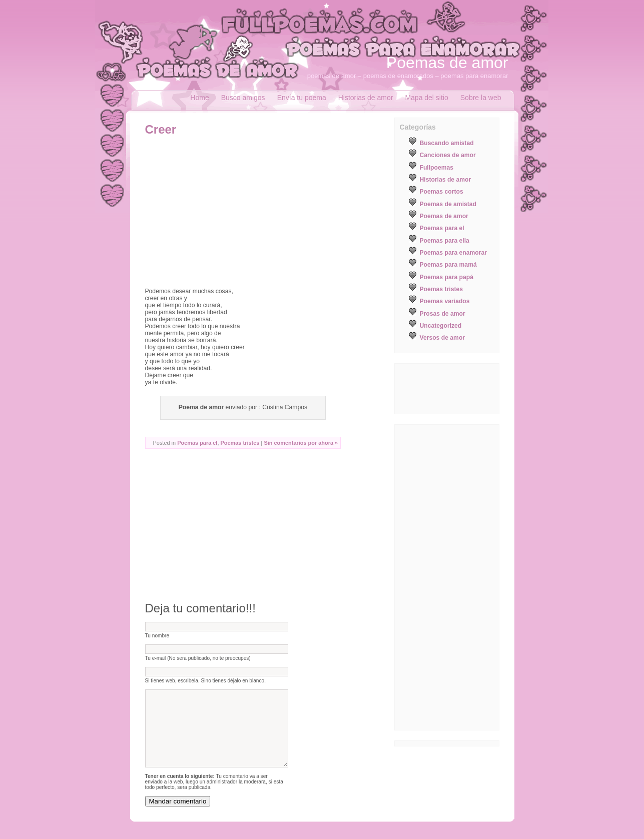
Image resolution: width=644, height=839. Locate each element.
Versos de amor (443, 338)
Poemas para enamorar (453, 253)
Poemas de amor (447, 63)
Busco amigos (243, 98)
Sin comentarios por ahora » (301, 443)
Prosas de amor (443, 314)
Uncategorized (441, 326)
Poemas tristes (240, 443)
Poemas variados (445, 301)
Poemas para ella (445, 241)
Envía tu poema (302, 98)
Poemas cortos (442, 192)
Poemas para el (197, 443)
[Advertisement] (229, 212)
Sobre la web (481, 98)
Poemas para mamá (448, 265)
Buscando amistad (447, 143)
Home (199, 98)
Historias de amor (366, 98)
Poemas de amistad (448, 204)
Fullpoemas (437, 168)
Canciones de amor (448, 155)
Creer (161, 129)
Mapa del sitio (426, 98)
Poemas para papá (447, 277)
